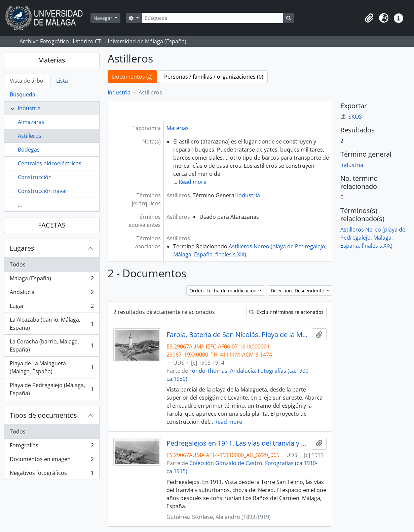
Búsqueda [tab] (23, 94)
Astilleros (30, 136)
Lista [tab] (62, 81)
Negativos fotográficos (52, 474)
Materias (52, 60)
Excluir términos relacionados (286, 312)
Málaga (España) (52, 280)
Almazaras (31, 122)
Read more (193, 182)
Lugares (22, 248)
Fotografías (52, 447)
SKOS (351, 117)
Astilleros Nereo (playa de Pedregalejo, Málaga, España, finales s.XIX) (373, 238)
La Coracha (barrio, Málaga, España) (52, 345)
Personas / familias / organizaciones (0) (214, 77)
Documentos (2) (132, 77)
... (20, 205)
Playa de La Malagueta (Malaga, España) (52, 367)
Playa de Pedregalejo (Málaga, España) (52, 389)
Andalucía (52, 294)
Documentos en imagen (52, 461)
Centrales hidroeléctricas (50, 163)
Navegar (104, 18)
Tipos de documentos (43, 415)
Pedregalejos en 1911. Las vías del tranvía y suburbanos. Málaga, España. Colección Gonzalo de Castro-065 (238, 443)
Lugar (52, 307)
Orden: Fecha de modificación (224, 291)
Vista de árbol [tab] (27, 81)
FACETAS (52, 225)
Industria (29, 108)
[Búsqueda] (213, 18)
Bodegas (29, 150)
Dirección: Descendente (298, 291)
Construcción (35, 177)
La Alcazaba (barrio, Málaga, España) (52, 324)
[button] (369, 18)
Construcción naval (42, 191)
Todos (18, 264)
